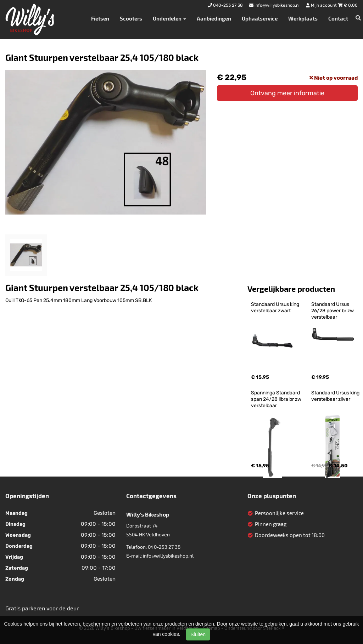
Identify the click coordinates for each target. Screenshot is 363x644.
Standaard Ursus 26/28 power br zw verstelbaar (333, 311)
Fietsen (100, 18)
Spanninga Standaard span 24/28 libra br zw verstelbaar (277, 399)
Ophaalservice (260, 18)
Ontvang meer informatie (287, 93)
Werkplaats (303, 18)
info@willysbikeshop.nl (168, 556)
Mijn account (322, 5)
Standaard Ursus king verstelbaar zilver (336, 396)
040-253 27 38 (164, 547)
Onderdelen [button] (169, 18)
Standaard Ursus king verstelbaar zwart (276, 307)
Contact (338, 18)
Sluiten (198, 634)
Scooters (131, 18)
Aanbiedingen (214, 18)
